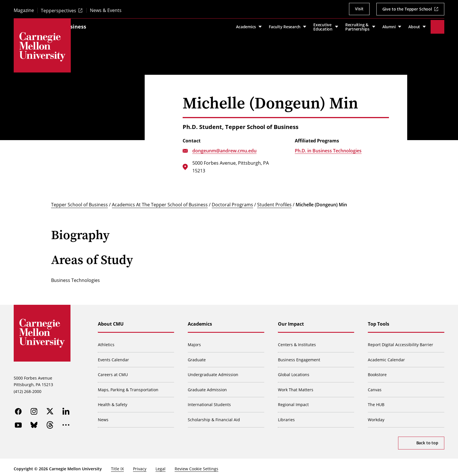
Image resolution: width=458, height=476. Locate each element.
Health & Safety (113, 401)
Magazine (24, 10)
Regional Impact (294, 401)
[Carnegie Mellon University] (42, 47)
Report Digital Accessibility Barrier (401, 341)
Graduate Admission (208, 386)
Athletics (106, 341)
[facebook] (18, 408)
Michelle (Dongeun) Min (321, 201)
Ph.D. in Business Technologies (328, 147)
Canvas (375, 386)
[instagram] (34, 408)
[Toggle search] (437, 25)
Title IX (117, 465)
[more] (66, 422)
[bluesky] (34, 422)
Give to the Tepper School (407, 9)
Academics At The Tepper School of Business (160, 201)
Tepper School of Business (109, 25)
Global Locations (294, 371)
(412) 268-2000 (28, 388)
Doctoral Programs (232, 201)
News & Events (106, 10)
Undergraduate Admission (213, 371)
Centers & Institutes (297, 341)
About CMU (111, 320)
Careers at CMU (113, 371)
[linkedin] (66, 408)
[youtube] (18, 422)
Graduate (197, 356)
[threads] (50, 422)
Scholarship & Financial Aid (214, 416)
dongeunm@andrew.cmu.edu (224, 147)
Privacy (140, 465)
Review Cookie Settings (196, 465)
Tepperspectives (58, 10)
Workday (376, 416)
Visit (359, 9)
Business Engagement (299, 356)
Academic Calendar (387, 356)
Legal (161, 465)
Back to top (427, 439)
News (103, 416)
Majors (195, 341)
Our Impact (291, 320)
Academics (200, 320)
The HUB (376, 401)
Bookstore (378, 371)
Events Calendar (114, 356)
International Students (210, 401)
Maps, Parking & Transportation (128, 386)
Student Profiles (274, 201)
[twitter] (50, 408)
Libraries (287, 416)
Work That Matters (296, 386)
